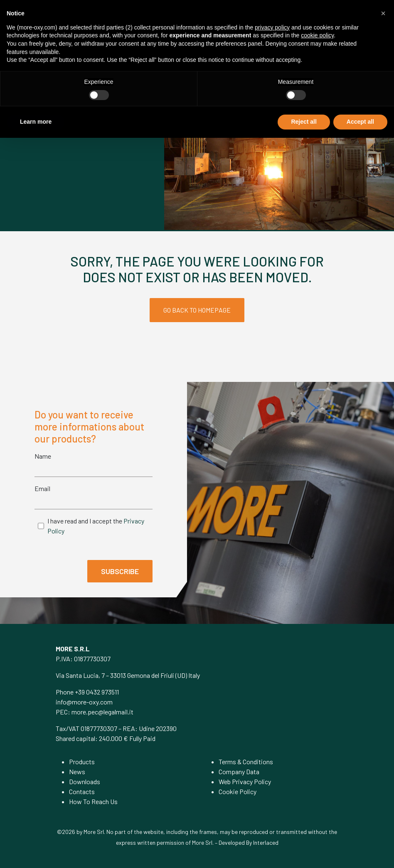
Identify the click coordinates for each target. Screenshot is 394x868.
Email (42, 488)
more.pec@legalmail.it (102, 712)
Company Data (239, 771)
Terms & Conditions (246, 762)
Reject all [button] (304, 122)
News (77, 771)
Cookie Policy (238, 791)
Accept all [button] (360, 122)
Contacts (82, 791)
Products (82, 762)
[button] (383, 13)
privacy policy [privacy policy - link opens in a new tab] (272, 27)
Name (43, 456)
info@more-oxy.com (84, 702)
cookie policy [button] (317, 35)
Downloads (85, 781)
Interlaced (266, 842)
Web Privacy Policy (245, 781)
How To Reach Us (93, 801)
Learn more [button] (36, 122)
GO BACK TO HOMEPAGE (197, 310)
